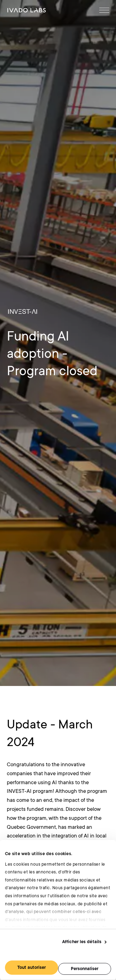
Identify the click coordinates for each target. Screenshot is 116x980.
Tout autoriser (32, 967)
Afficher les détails (82, 942)
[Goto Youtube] (99, 811)
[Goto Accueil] (27, 10)
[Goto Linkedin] (76, 811)
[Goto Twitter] (87, 811)
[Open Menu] (104, 10)
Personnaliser (85, 969)
